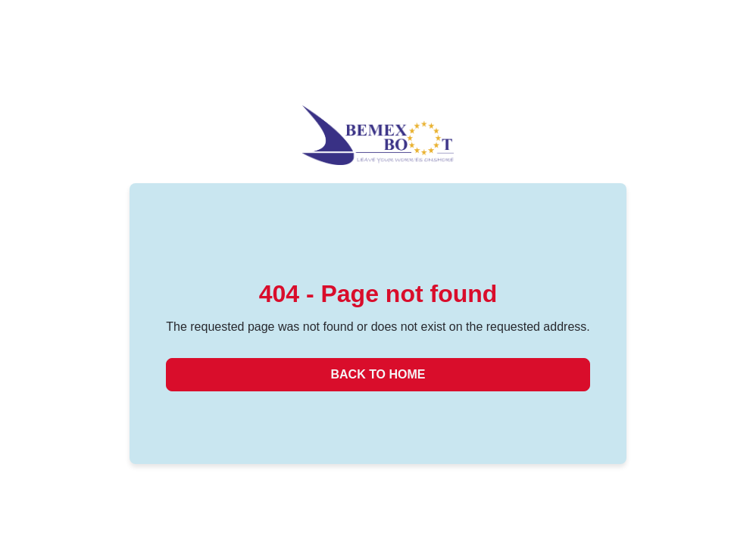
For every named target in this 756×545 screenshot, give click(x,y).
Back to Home (378, 374)
